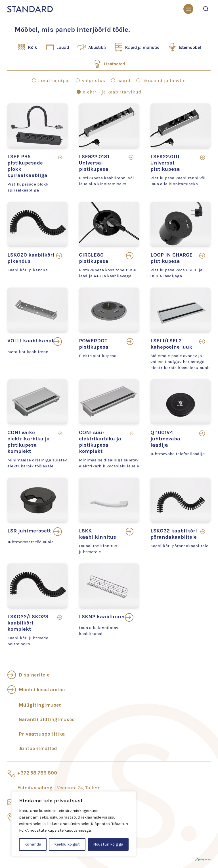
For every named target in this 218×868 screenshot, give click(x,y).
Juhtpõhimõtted (38, 748)
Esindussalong (59, 788)
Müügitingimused (40, 705)
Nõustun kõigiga (108, 844)
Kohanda (33, 844)
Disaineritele (34, 675)
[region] (74, 824)
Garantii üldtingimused (47, 719)
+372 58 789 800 (37, 773)
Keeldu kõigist (67, 844)
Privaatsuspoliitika (42, 734)
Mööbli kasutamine (42, 690)
